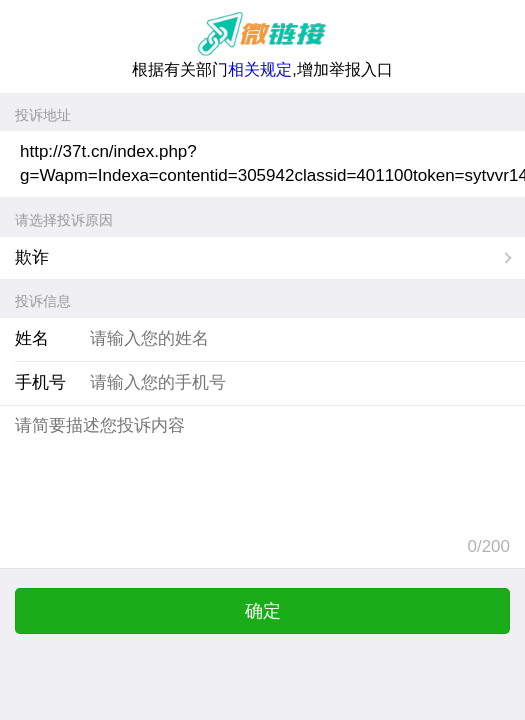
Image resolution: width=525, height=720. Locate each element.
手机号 (40, 382)
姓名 (32, 338)
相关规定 (260, 69)
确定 (263, 611)
